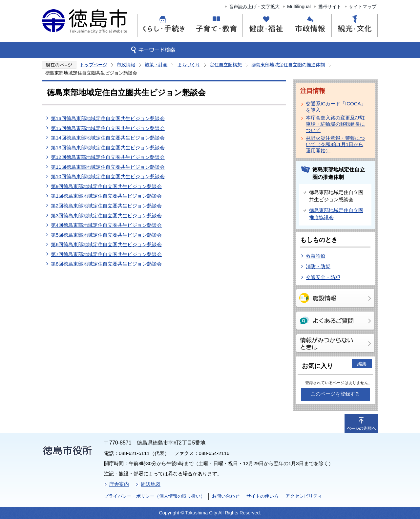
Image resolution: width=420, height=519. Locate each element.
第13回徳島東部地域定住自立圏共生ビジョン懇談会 (108, 148)
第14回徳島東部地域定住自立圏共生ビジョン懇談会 (108, 138)
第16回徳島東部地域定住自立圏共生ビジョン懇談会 (108, 118)
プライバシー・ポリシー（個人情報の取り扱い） (155, 496)
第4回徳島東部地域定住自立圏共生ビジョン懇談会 (106, 225)
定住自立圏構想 (226, 65)
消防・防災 (318, 266)
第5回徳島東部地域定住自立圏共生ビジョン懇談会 (106, 235)
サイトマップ (363, 7)
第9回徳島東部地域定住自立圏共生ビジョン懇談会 (106, 186)
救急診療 (316, 256)
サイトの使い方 (262, 496)
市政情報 (126, 65)
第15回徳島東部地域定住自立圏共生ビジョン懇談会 (108, 128)
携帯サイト (330, 7)
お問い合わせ (226, 496)
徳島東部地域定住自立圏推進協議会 (336, 214)
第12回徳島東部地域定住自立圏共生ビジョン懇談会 (108, 157)
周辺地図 (151, 484)
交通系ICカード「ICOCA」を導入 (336, 107)
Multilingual (299, 7)
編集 (362, 364)
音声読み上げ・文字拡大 (254, 7)
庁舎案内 (119, 484)
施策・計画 (156, 65)
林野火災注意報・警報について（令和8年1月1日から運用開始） (335, 144)
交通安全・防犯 (323, 277)
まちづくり (189, 65)
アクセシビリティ (304, 496)
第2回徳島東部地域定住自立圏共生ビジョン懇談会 (106, 206)
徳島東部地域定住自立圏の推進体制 (288, 65)
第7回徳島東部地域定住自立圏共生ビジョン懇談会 (106, 254)
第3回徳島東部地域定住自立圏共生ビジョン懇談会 (106, 216)
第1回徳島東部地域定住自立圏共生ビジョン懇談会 (106, 196)
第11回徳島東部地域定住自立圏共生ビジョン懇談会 (108, 167)
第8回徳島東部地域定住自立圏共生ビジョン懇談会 (106, 264)
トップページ (94, 65)
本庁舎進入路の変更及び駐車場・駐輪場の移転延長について (335, 124)
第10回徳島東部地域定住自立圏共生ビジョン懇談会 (108, 176)
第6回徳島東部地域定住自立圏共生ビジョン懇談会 (106, 244)
